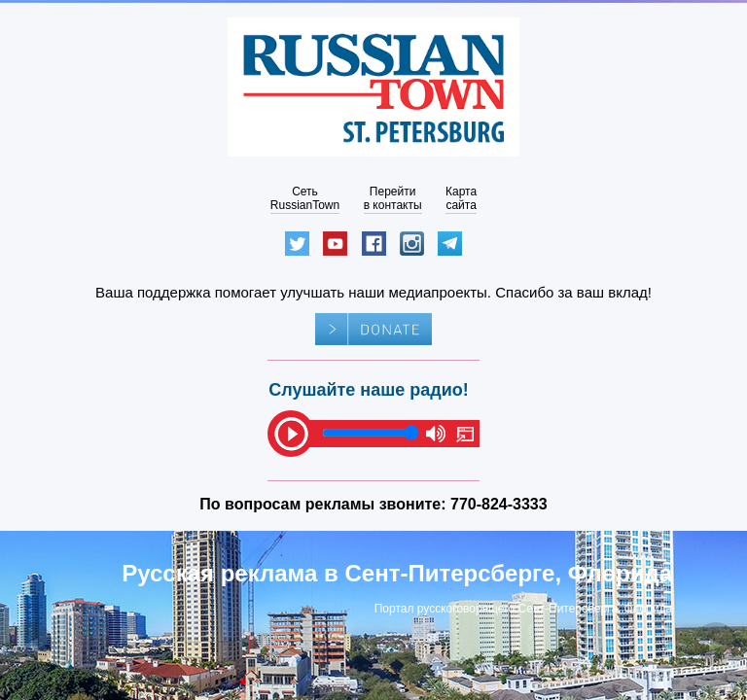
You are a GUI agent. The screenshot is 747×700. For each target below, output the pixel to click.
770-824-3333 (499, 504)
